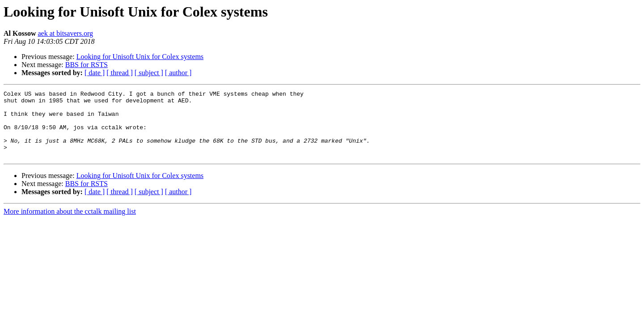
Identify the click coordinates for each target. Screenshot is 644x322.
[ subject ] (149, 73)
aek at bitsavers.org (65, 33)
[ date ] (95, 73)
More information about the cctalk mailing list (70, 225)
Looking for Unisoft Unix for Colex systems (140, 57)
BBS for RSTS (87, 65)
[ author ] (178, 73)
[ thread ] (120, 73)
